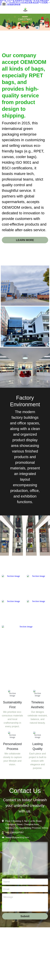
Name (7, 887)
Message (8, 903)
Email (6, 895)
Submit (25, 922)
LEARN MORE (25, 243)
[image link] (12, 588)
